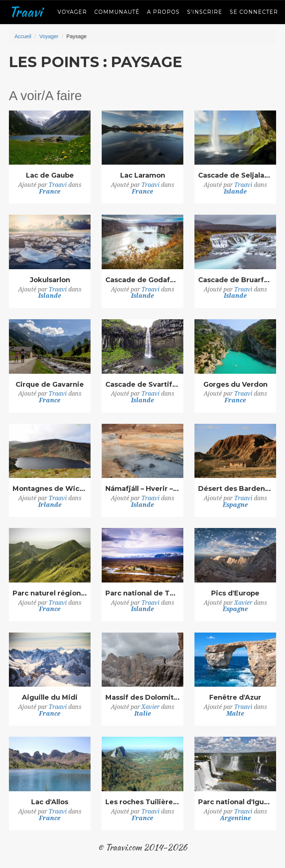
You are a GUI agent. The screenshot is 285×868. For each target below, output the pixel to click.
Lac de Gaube (50, 176)
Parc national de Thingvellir (142, 594)
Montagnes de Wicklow (50, 489)
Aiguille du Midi (50, 698)
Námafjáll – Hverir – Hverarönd (142, 489)
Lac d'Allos (50, 802)
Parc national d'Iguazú (235, 802)
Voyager (72, 12)
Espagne (235, 505)
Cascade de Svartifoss (142, 385)
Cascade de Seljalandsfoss (235, 176)
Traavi (25, 12)
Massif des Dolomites (142, 698)
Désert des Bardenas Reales (235, 489)
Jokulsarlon (50, 280)
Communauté (117, 12)
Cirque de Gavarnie (50, 385)
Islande (235, 192)
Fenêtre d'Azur (235, 698)
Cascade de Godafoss (142, 280)
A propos (163, 12)
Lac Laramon (143, 176)
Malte (235, 714)
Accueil (23, 36)
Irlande (50, 505)
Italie (143, 714)
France (50, 192)
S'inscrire (205, 12)
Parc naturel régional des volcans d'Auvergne (50, 594)
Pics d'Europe (235, 594)
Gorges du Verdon (235, 385)
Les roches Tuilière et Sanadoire (142, 802)
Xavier (243, 603)
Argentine (235, 818)
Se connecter (254, 12)
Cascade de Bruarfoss (235, 280)
